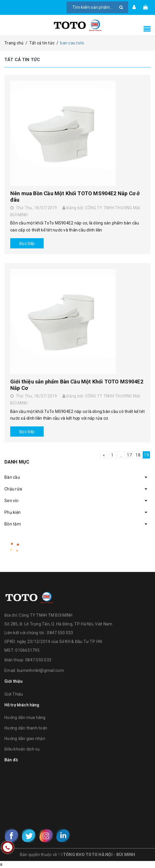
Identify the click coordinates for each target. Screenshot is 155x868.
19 (146, 455)
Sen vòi (11, 501)
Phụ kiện (12, 512)
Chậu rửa (13, 489)
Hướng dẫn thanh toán (26, 728)
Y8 (60, 855)
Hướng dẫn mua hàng (25, 717)
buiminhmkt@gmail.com (40, 670)
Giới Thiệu (14, 694)
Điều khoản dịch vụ (22, 749)
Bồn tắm (13, 524)
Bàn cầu (12, 477)
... (121, 455)
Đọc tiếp (27, 243)
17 (129, 455)
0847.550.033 (38, 660)
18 (138, 455)
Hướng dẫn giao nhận (25, 739)
